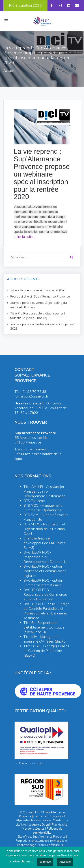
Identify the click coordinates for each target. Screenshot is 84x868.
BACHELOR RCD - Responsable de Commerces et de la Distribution (45, 595)
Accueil (9, 71)
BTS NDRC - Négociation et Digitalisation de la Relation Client (44, 529)
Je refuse (45, 862)
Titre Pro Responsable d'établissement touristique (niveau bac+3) (38, 316)
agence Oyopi (41, 825)
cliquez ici (27, 862)
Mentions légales (33, 829)
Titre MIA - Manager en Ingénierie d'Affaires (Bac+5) (45, 639)
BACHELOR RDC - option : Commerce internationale (43, 583)
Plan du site (59, 825)
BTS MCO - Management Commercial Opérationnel (43, 508)
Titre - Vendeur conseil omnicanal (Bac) (38, 290)
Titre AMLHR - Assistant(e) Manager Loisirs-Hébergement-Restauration (44, 491)
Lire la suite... (25, 237)
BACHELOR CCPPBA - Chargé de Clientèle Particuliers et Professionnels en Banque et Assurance (46, 611)
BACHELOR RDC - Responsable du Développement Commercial (45, 557)
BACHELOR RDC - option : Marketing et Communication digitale (45, 571)
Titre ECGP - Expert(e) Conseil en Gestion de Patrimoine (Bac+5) (46, 651)
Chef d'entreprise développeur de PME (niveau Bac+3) (45, 543)
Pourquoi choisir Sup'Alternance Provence (40, 297)
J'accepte (65, 862)
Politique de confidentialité (48, 831)
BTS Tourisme (34, 501)
